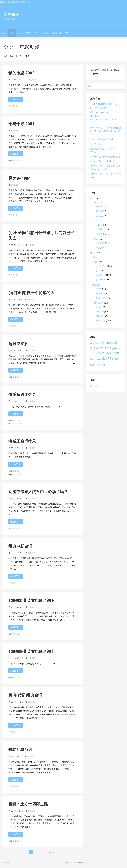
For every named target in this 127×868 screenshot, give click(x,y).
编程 (18, 2)
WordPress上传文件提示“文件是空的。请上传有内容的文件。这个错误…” (106, 131)
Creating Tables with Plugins (104, 161)
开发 (36, 33)
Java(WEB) (101, 275)
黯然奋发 (11, 14)
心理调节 (100, 234)
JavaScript (101, 280)
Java (98, 270)
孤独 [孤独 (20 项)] (97, 353)
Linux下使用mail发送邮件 (102, 139)
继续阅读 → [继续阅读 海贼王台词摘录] (16, 464)
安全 (67, 33)
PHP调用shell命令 (98, 144)
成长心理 (94, 386)
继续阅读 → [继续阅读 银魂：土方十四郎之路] (16, 834)
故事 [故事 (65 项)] (105, 359)
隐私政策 (5, 863)
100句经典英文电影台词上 (32, 651)
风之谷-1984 (19, 178)
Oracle (99, 293)
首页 (2, 2)
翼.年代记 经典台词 (25, 695)
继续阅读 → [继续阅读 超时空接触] (16, 370)
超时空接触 (18, 343)
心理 (24, 2)
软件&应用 (101, 321)
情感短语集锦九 (22, 394)
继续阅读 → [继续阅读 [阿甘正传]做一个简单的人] (16, 319)
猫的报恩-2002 (21, 73)
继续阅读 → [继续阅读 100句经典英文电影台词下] (16, 627)
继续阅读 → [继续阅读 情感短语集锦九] (16, 414)
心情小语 (100, 243)
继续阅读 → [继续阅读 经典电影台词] (16, 576)
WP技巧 (100, 316)
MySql (99, 289)
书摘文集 (100, 206)
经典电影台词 (20, 546)
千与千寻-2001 (21, 124)
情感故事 (100, 248)
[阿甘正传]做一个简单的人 (31, 292)
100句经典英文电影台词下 (32, 600)
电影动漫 (16, 106)
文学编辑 (32, 80)
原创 (7, 2)
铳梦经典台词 (20, 749)
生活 (13, 2)
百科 (29, 2)
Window (100, 312)
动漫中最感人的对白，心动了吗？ (38, 492)
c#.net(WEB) (102, 266)
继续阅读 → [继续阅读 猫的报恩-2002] (16, 99)
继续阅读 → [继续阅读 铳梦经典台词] (16, 780)
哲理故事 (100, 229)
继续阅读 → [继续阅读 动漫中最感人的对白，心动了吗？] (16, 522)
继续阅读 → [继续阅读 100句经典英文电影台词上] (16, 671)
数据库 (45, 33)
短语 (20, 424)
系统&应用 (56, 33)
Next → (51, 852)
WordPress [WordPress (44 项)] (107, 348)
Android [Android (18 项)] (97, 343)
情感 (28, 33)
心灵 (20, 33)
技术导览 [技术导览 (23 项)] (109, 353)
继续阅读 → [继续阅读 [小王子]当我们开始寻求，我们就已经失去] (16, 268)
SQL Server (101, 298)
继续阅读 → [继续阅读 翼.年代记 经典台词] (16, 725)
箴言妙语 (100, 216)
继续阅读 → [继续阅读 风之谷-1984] (16, 208)
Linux (99, 307)
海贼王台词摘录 (22, 441)
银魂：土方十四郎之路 (28, 804)
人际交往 (100, 225)
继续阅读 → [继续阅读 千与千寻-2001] (16, 154)
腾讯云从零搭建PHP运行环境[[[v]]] (106, 157)
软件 (92, 253)
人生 (12, 33)
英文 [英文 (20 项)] (100, 365)
